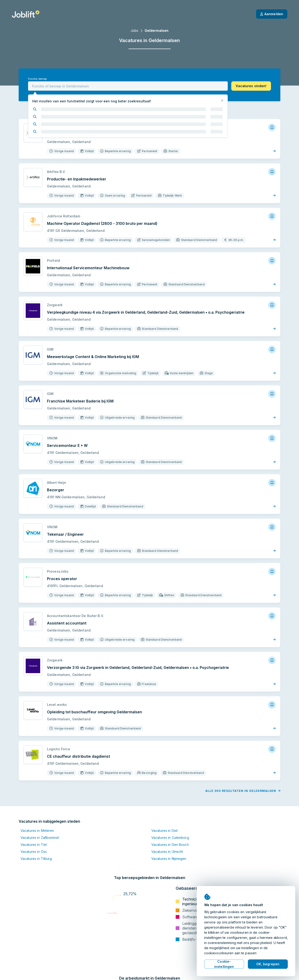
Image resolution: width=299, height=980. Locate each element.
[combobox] (128, 86)
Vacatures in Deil (164, 831)
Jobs (134, 31)
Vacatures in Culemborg (170, 838)
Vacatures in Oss (34, 852)
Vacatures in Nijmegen (169, 859)
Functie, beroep (37, 79)
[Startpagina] (26, 14)
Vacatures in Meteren (37, 831)
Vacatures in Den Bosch (170, 845)
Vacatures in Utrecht (167, 852)
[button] (251, 86)
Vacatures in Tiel (34, 845)
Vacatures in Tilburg (36, 859)
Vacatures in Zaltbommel (40, 838)
